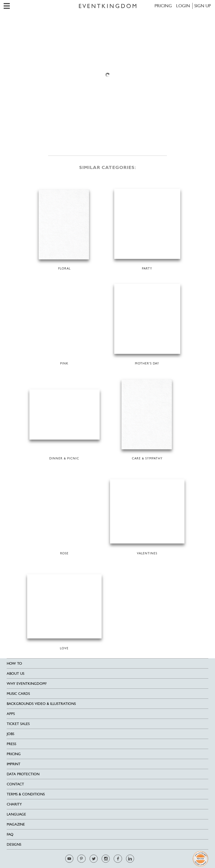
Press (11, 744)
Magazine (16, 824)
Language (16, 814)
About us (16, 673)
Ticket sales (18, 724)
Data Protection (23, 774)
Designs (14, 844)
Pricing (163, 6)
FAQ (10, 834)
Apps (11, 714)
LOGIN (183, 6)
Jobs (10, 734)
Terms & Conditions (26, 794)
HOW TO (14, 663)
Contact (15, 784)
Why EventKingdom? (27, 684)
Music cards (18, 694)
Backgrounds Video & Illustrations (41, 704)
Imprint (14, 764)
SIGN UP (203, 6)
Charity (14, 804)
